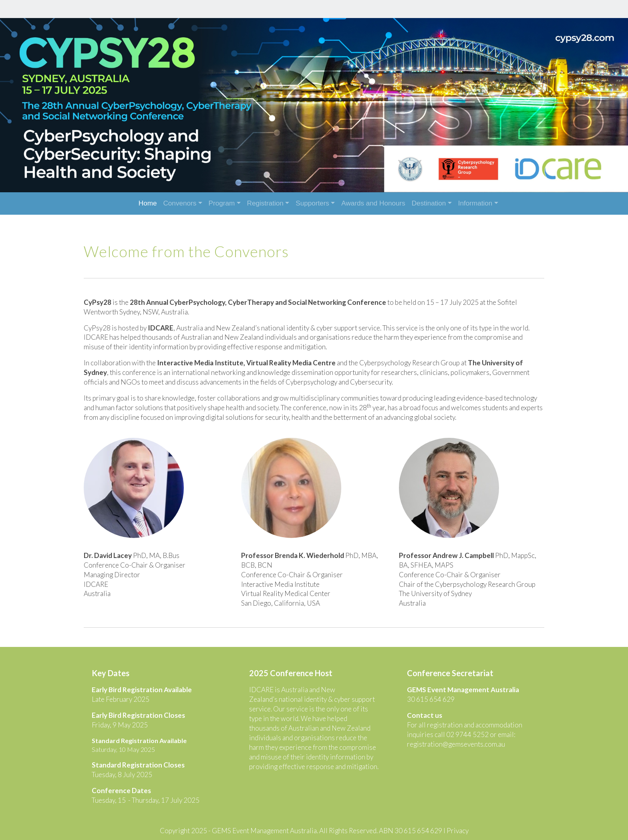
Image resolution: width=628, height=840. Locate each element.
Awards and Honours (373, 203)
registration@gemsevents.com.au (455, 738)
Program (222, 203)
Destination (429, 203)
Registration (265, 203)
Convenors (180, 203)
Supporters (312, 203)
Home (148, 203)
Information (475, 203)
